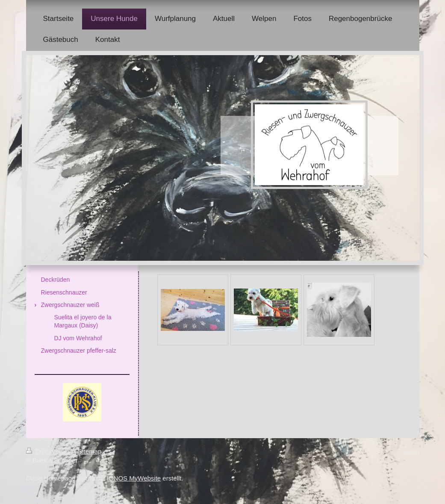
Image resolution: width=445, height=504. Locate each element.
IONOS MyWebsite (134, 478)
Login (411, 451)
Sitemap (90, 451)
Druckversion (50, 451)
